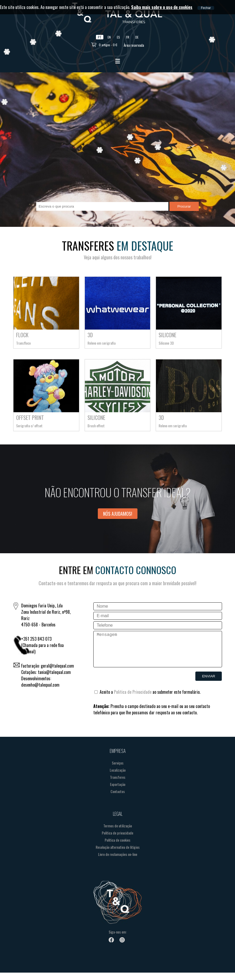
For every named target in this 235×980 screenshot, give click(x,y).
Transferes (118, 784)
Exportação (118, 792)
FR (128, 37)
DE (137, 37)
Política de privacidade (117, 840)
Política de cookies (117, 847)
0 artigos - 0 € (108, 45)
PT (100, 37)
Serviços (118, 770)
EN (109, 37)
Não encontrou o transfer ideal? (118, 492)
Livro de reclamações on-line (118, 862)
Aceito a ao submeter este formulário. (147, 699)
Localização (118, 777)
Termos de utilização (118, 833)
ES (118, 37)
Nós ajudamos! (118, 514)
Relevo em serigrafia (102, 343)
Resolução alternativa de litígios (118, 854)
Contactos (118, 799)
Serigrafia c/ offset (29, 426)
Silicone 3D (166, 343)
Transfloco (23, 343)
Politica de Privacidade (133, 699)
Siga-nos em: (118, 939)
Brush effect (96, 426)
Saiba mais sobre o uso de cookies (162, 7)
